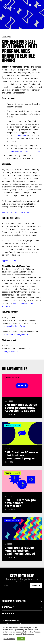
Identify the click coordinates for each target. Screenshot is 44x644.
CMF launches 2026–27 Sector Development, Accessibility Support (21, 408)
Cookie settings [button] (9, 639)
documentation (19, 135)
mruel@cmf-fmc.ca (10, 351)
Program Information (14, 601)
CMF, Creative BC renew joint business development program (21, 455)
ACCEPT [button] (21, 639)
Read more (9, 414)
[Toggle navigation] (40, 5)
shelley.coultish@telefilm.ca (14, 326)
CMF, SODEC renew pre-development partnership (21, 503)
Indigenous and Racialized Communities (23, 151)
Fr (30, 5)
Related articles (15, 369)
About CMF (8, 607)
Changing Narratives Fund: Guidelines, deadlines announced (20, 551)
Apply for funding (9, 261)
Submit (35, 585)
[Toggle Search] (35, 5)
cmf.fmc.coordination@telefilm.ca (16, 335)
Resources (8, 613)
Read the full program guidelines (15, 212)
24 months (29, 159)
